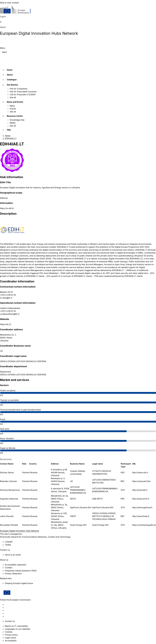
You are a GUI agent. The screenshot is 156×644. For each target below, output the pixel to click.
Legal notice (10, 638)
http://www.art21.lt (141, 499)
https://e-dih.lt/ (7, 208)
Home (10, 70)
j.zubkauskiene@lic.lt (10, 314)
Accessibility (11, 641)
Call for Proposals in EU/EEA (23, 94)
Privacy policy (11, 635)
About (10, 75)
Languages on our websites (18, 629)
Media (13, 123)
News (12, 106)
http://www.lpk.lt (140, 490)
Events (13, 109)
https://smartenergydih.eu (144, 525)
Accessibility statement (16, 565)
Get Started (12, 85)
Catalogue (12, 80)
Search (3, 27)
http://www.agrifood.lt (142, 507)
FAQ (9, 130)
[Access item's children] (22, 84)
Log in (3, 17)
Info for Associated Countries (23, 92)
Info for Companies (19, 89)
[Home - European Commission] (18, 10)
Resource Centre (15, 116)
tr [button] (1, 22)
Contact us (10, 621)
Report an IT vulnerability (16, 626)
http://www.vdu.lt (140, 472)
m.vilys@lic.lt (6, 298)
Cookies (9, 632)
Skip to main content (9, 3)
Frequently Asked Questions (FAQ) (21, 571)
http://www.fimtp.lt (141, 516)
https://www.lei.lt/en (141, 481)
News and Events (15, 102)
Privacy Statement (13, 574)
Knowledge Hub (17, 120)
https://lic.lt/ (6, 324)
